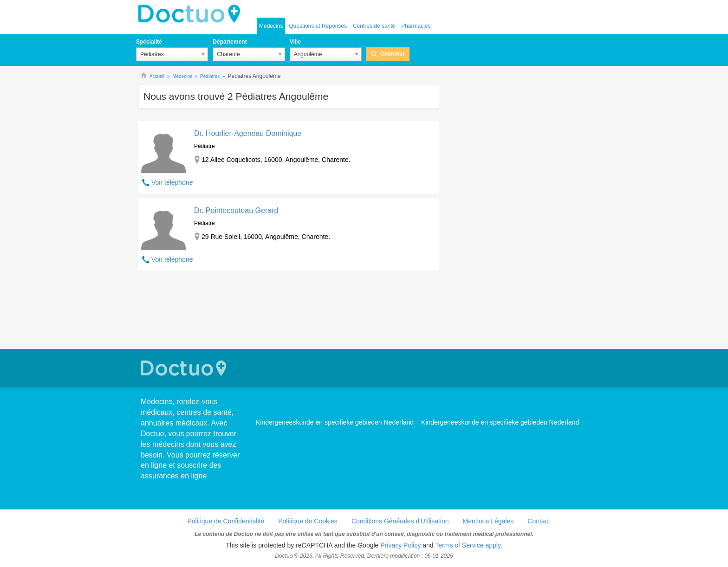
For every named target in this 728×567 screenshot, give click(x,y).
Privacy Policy (400, 545)
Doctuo (192, 14)
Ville (295, 42)
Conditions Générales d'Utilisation (400, 521)
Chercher (393, 54)
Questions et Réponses (318, 26)
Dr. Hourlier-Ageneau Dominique (248, 133)
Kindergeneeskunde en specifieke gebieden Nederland (335, 422)
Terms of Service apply (468, 545)
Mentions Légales (488, 521)
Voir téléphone (172, 182)
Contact (539, 521)
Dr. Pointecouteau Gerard (236, 210)
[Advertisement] (289, 311)
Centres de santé (374, 26)
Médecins (271, 26)
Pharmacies (416, 26)
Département (230, 42)
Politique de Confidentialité (226, 521)
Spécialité (149, 42)
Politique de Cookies (308, 521)
